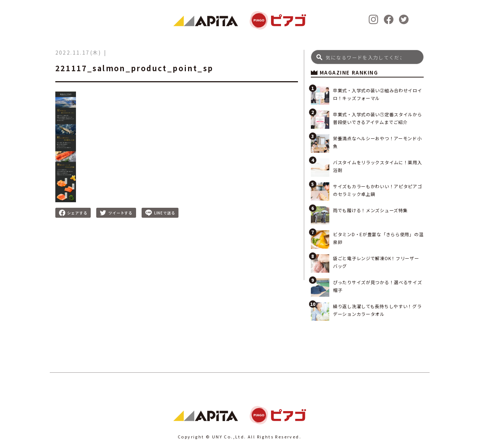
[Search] (367, 57)
